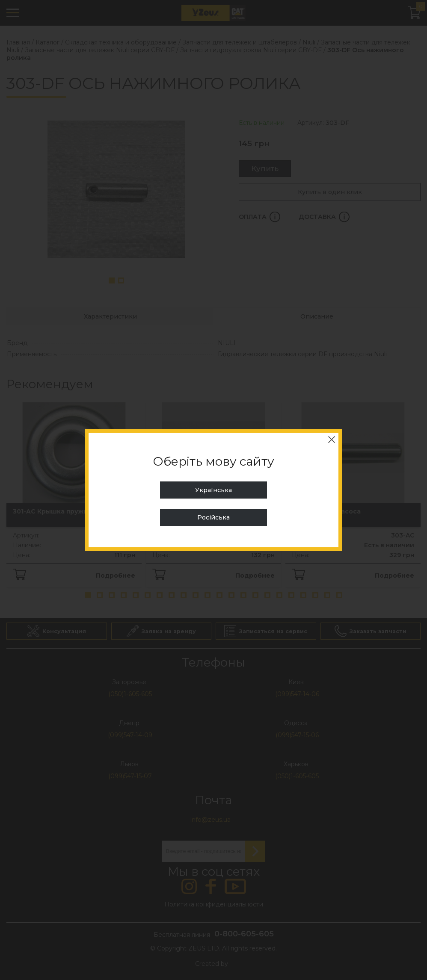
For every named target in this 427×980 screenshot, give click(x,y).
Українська (213, 490)
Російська (213, 517)
